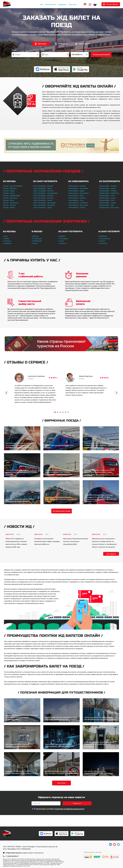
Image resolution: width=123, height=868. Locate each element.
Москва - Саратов (9, 205)
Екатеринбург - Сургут (108, 198)
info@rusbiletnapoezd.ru (14, 853)
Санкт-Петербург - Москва (43, 186)
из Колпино (103, 243)
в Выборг (62, 236)
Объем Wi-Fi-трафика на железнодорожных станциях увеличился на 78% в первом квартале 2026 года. (16, 543)
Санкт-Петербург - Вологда (43, 198)
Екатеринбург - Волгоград (109, 208)
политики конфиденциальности (69, 809)
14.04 (77, 59)
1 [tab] (55, 412)
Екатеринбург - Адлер (107, 188)
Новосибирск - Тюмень (77, 208)
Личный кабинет (112, 4)
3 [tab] (60, 412)
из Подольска (37, 239)
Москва (14, 59)
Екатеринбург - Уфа (106, 205)
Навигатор (72, 4)
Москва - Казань (9, 191)
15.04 (82, 59)
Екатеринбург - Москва (108, 186)
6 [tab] (68, 412)
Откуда (14, 50)
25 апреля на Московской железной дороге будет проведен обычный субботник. (47, 541)
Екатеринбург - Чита (107, 200)
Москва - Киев (8, 200)
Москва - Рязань (9, 208)
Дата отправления (79, 50)
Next (117, 393)
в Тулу (5, 236)
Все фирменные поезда (62, 511)
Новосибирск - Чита (76, 200)
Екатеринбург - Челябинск (109, 193)
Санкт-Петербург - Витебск (43, 196)
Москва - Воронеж (10, 188)
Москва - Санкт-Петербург (13, 186)
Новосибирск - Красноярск (78, 193)
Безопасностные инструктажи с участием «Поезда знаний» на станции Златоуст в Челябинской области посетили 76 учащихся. (104, 543)
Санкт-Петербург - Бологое (43, 191)
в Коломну (7, 241)
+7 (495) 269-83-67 (12, 856)
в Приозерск (63, 239)
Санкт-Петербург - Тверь (42, 188)
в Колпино (62, 243)
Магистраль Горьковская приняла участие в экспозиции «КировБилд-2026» (75, 541)
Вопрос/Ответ (51, 4)
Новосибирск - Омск (76, 196)
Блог (42, 4)
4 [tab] (63, 412)
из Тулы (35, 243)
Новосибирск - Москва (77, 186)
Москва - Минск (9, 193)
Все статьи (62, 783)
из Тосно (102, 241)
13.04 (73, 59)
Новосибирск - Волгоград (78, 205)
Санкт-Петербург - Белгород (44, 205)
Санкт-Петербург (24, 59)
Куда (43, 50)
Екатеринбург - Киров (107, 203)
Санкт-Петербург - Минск (43, 200)
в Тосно (61, 241)
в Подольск (7, 243)
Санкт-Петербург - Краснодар (44, 203)
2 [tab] (58, 412)
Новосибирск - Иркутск (77, 198)
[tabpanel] (36, 388)
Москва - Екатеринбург (12, 196)
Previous (6, 393)
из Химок (35, 236)
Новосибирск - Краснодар (78, 188)
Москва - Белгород (10, 198)
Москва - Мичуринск (11, 203)
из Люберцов (37, 241)
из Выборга (103, 236)
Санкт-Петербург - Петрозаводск (45, 193)
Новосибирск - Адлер (76, 191)
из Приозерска (104, 239)
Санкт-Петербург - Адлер (43, 208)
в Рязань (6, 239)
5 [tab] (65, 412)
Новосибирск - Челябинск (78, 203)
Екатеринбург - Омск (107, 196)
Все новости (111, 554)
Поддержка (62, 4)
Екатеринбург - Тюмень (108, 191)
